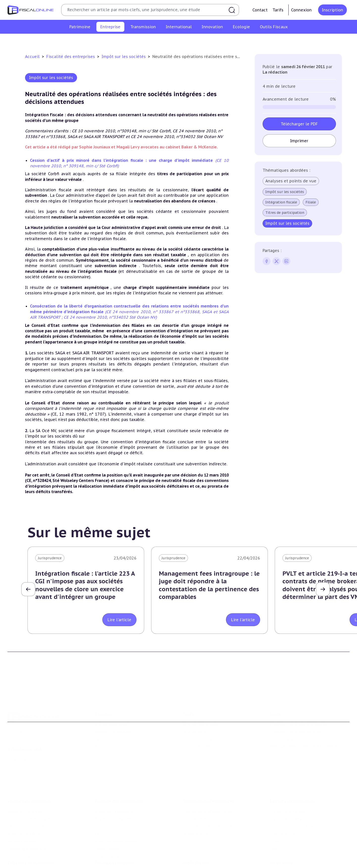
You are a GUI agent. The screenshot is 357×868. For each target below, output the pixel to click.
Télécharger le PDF (299, 124)
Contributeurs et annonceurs (120, 719)
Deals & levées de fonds (291, 859)
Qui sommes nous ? (112, 704)
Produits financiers (24, 829)
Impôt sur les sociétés (75, 41)
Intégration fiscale (281, 202)
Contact (260, 10)
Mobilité (277, 821)
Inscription (332, 10)
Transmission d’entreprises (208, 774)
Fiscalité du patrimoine (30, 774)
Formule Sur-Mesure (201, 727)
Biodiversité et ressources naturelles (127, 859)
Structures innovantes (27, 859)
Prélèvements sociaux (26, 821)
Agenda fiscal (194, 859)
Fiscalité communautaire (292, 799)
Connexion (301, 10)
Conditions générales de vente (296, 712)
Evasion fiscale (283, 806)
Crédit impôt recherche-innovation (37, 851)
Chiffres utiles (195, 851)
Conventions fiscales (288, 784)
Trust (275, 814)
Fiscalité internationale (293, 774)
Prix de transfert (284, 829)
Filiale (311, 202)
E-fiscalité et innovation (31, 841)
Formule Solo (194, 712)
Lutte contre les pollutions (119, 851)
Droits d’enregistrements (192, 41)
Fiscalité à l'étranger (288, 791)
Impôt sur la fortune (26, 799)
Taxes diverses (232, 41)
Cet (162, 41)
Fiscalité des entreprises (71, 56)
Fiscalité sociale (264, 41)
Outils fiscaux (196, 841)
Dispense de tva (196, 806)
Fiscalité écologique (114, 841)
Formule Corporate (199, 719)
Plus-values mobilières (202, 791)
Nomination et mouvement (294, 851)
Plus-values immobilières (29, 791)
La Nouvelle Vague (41, 739)
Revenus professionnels (121, 41)
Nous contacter (108, 727)
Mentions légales (285, 719)
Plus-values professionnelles (208, 784)
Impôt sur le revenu (25, 784)
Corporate (292, 41)
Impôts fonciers (21, 814)
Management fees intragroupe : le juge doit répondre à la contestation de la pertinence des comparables (209, 585)
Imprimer (299, 141)
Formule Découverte (201, 704)
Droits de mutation (24, 806)
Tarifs (278, 10)
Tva (150, 41)
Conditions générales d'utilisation (299, 704)
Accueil (32, 56)
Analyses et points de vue (291, 181)
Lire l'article (119, 620)
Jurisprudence (50, 558)
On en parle (281, 841)
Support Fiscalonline (113, 712)
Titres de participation (285, 213)
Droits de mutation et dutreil (208, 799)
